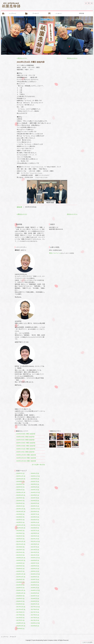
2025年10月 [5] (21, 479)
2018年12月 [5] (21, 590)
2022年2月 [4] (20, 539)
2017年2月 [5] (20, 620)
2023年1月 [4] (35, 522)
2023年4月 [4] (20, 520)
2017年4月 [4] (20, 618)
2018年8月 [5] (20, 596)
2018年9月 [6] (35, 593)
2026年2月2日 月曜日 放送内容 (25, 440)
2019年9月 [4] (35, 577)
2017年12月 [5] (21, 607)
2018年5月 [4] (35, 599)
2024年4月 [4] (20, 503)
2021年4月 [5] (20, 552)
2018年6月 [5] (20, 599)
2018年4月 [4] (20, 601)
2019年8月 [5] (20, 579)
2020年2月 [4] (20, 571)
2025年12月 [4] (21, 476)
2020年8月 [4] (20, 563)
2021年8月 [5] (20, 547)
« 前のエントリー (22, 58)
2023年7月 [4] (35, 514)
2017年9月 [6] (35, 609)
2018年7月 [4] (35, 596)
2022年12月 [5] (21, 525)
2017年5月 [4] (35, 615)
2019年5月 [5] (35, 582)
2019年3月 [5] (35, 585)
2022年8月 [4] (20, 531)
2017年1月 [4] (35, 620)
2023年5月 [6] (35, 517)
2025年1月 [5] (35, 490)
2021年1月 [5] (35, 555)
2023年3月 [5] (35, 520)
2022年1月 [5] (35, 539)
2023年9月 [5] (35, 511)
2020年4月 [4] (20, 569)
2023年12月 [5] (21, 509)
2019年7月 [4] (35, 579)
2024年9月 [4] (35, 495)
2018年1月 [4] (35, 604)
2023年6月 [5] (20, 517)
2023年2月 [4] (20, 522)
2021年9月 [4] (35, 544)
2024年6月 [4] (20, 501)
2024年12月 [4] (21, 492)
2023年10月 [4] (21, 511)
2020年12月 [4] (21, 558)
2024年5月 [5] (35, 501)
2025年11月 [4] (35, 476)
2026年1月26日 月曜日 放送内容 (26, 443)
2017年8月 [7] (20, 612)
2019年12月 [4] (21, 574)
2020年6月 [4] (20, 566)
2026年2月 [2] (20, 473)
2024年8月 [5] (20, 498)
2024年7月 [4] (35, 498)
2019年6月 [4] (20, 582)
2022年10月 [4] (21, 528)
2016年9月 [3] (35, 626)
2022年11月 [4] (35, 525)
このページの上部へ (88, 642)
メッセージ (59, 13)
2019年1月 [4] (35, 588)
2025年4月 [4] (20, 487)
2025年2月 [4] (20, 490)
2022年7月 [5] (35, 531)
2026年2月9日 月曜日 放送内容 (25, 437)
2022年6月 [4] (20, 533)
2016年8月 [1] (20, 629)
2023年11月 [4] (35, 509)
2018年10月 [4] (21, 593)
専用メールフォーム (55, 253)
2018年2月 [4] (20, 604)
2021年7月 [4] (35, 547)
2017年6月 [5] (20, 615)
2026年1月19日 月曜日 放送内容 (26, 446)
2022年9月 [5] (35, 528)
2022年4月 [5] (20, 536)
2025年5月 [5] (35, 484)
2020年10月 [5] (21, 560)
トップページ (12, 13)
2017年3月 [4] (35, 618)
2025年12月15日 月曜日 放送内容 (26, 461)
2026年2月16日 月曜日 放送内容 (26, 434)
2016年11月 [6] (35, 623)
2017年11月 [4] (35, 607)
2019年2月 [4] (20, 588)
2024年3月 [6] (35, 503)
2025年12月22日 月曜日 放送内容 (26, 458)
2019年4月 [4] (20, 585)
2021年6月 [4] (20, 550)
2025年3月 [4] (35, 487)
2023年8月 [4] (20, 514)
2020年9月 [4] (35, 560)
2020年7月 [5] (35, 563)
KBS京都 (82, 13)
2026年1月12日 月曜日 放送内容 (26, 449)
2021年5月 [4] (35, 550)
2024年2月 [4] (20, 506)
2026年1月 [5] (35, 473)
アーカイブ (36, 13)
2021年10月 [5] (21, 544)
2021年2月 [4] (20, 555)
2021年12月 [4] (21, 541)
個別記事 (19, 207)
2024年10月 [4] (21, 495)
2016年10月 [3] (21, 626)
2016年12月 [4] (21, 623)
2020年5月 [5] (35, 566)
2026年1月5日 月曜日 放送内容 (25, 452)
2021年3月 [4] (35, 552)
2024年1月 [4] (35, 506)
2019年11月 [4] (35, 574)
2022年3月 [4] (35, 536)
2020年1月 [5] (35, 571)
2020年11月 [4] (35, 558)
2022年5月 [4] (35, 533)
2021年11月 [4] (35, 541)
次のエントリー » (72, 58)
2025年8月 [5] (20, 482)
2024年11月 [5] (35, 492)
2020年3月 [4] (35, 569)
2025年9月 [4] (35, 479)
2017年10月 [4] (21, 609)
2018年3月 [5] (35, 601)
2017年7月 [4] (35, 612)
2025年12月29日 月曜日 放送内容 (26, 455)
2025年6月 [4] (20, 484)
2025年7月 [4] (35, 482)
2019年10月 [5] (21, 577)
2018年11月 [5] (35, 590)
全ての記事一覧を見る (38, 465)
